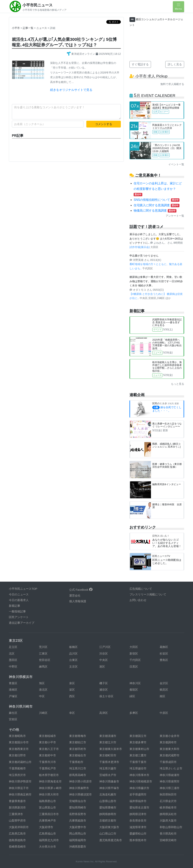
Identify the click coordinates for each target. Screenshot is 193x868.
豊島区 (164, 660)
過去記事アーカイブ (22, 623)
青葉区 (13, 683)
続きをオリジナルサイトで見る (71, 90)
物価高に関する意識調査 (155, 211)
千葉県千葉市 (138, 762)
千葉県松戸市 (47, 768)
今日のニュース (19, 594)
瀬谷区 (104, 690)
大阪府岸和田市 (19, 827)
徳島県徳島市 (17, 840)
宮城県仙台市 (78, 801)
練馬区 (43, 667)
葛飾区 (164, 647)
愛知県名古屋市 (139, 807)
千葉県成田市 (168, 762)
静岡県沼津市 (138, 814)
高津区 (104, 713)
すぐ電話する (140, 64)
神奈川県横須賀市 (80, 794)
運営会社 (75, 596)
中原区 (164, 713)
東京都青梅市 (78, 736)
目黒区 (134, 667)
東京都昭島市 (17, 736)
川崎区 (43, 713)
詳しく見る (175, 64)
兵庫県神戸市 (47, 820)
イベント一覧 (176, 164)
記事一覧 (28, 28)
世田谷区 (45, 660)
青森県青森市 (17, 801)
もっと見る (178, 384)
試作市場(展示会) (140, 247)
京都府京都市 (108, 820)
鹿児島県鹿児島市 (111, 840)
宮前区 (13, 719)
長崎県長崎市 (17, 847)
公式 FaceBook (81, 590)
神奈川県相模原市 (141, 781)
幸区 (72, 713)
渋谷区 (104, 654)
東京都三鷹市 (138, 755)
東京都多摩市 (138, 742)
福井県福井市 (138, 801)
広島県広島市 (17, 834)
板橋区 (73, 647)
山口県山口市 (108, 834)
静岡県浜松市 (168, 814)
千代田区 (135, 660)
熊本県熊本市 (138, 840)
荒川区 (43, 647)
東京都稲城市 (47, 736)
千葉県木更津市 (109, 762)
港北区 (43, 690)
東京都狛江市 (78, 742)
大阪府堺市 (46, 827)
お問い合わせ (138, 600)
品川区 (73, 654)
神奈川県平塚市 (109, 788)
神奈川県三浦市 (170, 788)
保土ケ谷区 (106, 696)
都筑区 (134, 690)
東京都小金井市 (170, 736)
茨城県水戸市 (108, 775)
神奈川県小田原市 (80, 781)
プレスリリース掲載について (148, 594)
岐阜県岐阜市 (168, 807)
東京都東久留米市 (111, 749)
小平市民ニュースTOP (23, 589)
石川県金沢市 (168, 801)
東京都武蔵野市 (170, 755)
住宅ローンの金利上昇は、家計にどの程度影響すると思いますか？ (158, 189)
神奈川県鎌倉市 (109, 781)
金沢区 (164, 683)
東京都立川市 (108, 742)
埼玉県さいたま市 (171, 768)
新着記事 (15, 606)
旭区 (42, 683)
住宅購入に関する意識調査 (156, 205)
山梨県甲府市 (17, 820)
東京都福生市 (78, 755)
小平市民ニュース (38, 5)
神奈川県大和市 (49, 794)
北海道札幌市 (108, 794)
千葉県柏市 (76, 762)
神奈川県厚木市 (139, 775)
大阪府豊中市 (78, 827)
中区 (42, 696)
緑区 (132, 696)
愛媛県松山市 (138, 834)
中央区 (104, 660)
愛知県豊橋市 (108, 807)
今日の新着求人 (19, 600)
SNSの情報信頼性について (157, 200)
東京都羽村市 (78, 749)
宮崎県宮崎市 (168, 840)
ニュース (42, 28)
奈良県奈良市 (138, 820)
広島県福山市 (47, 834)
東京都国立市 (138, 736)
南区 (162, 696)
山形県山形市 (108, 801)
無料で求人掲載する (172, 84)
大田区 (134, 647)
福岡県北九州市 (49, 840)
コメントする (104, 124)
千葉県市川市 (47, 762)
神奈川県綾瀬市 (170, 775)
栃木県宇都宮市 (49, 775)
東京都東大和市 (170, 749)
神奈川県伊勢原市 (20, 781)
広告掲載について (141, 589)
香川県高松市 (168, 834)
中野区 (13, 667)
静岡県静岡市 (108, 814)
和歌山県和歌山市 (171, 827)
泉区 (72, 683)
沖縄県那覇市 (78, 847)
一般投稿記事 (17, 611)
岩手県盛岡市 (138, 794)
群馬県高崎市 (78, 775)
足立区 (13, 647)
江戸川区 (105, 647)
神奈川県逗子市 (19, 788)
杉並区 (164, 654)
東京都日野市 (17, 755)
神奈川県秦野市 (79, 788)
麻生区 (13, 713)
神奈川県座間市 (170, 781)
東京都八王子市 (49, 749)
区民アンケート (19, 617)
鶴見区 (164, 690)
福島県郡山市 (47, 801)
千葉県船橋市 (17, 768)
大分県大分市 (47, 847)
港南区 (13, 690)
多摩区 (134, 713)
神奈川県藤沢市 (139, 788)
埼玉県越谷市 (138, 768)
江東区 (43, 654)
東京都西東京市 (19, 749)
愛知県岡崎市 (78, 807)
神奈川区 (135, 683)
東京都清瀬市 (108, 736)
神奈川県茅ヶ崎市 (50, 788)
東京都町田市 (108, 755)
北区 (12, 654)
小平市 (16, 28)
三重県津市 (16, 814)
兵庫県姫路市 (78, 820)
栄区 (72, 690)
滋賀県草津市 (138, 827)
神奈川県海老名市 (50, 781)
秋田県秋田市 (168, 794)
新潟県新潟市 (17, 807)
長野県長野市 (78, 814)
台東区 (73, 660)
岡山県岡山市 (78, 834)
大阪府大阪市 (168, 820)
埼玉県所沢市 (17, 775)
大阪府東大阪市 (109, 827)
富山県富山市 (47, 807)
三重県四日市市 (49, 814)
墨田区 (13, 660)
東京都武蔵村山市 (20, 762)
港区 (102, 667)
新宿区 (134, 654)
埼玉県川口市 (78, 768)
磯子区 (104, 683)
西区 (72, 696)
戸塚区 (13, 696)
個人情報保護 (78, 601)
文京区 (73, 667)
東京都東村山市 (139, 749)
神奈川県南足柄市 (20, 794)
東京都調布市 (168, 742)
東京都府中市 (47, 755)
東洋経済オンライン (81, 54)
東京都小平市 (47, 742)
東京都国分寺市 (19, 742)
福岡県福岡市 (78, 840)
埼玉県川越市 (108, 768)
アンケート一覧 (175, 216)
